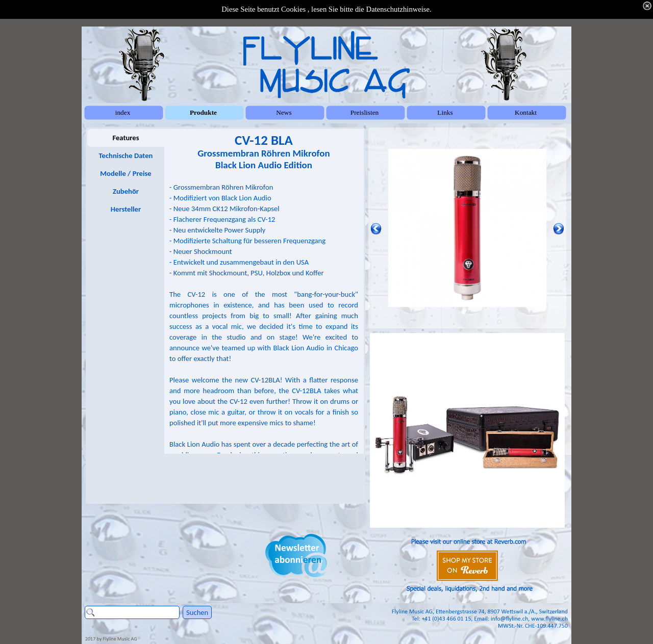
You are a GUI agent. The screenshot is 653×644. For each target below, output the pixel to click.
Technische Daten (126, 156)
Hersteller (126, 209)
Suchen (197, 612)
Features (125, 138)
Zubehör (126, 191)
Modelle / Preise (125, 173)
